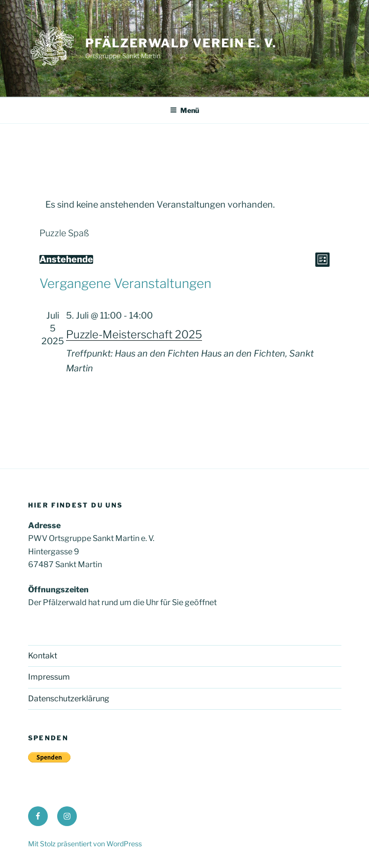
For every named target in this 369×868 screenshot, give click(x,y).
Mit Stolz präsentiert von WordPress (85, 844)
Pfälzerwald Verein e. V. (181, 43)
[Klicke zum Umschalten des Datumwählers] (66, 259)
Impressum (49, 677)
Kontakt (43, 656)
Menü (184, 110)
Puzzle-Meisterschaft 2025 (134, 334)
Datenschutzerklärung (69, 699)
